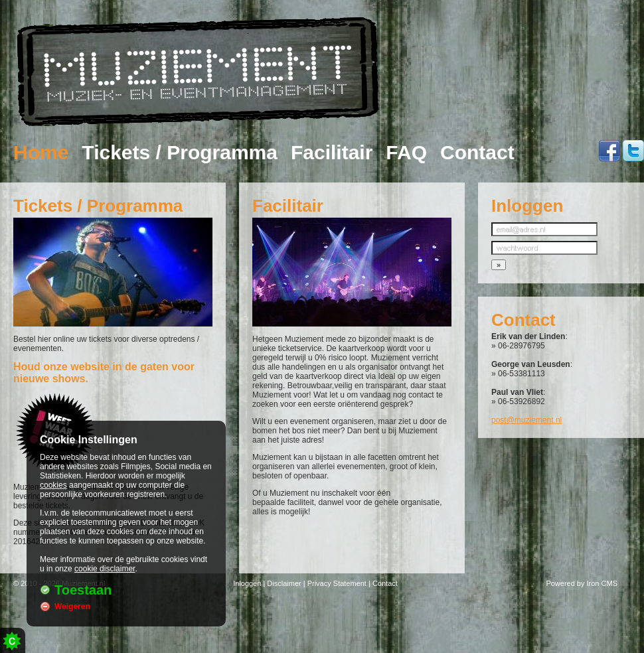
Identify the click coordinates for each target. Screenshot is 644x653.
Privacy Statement (337, 583)
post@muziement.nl (526, 420)
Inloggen (247, 583)
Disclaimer (284, 583)
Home (41, 153)
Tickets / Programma (180, 153)
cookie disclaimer (105, 569)
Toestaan (83, 590)
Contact (477, 153)
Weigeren (72, 607)
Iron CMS (602, 583)
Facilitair (332, 153)
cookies (53, 485)
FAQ (406, 153)
